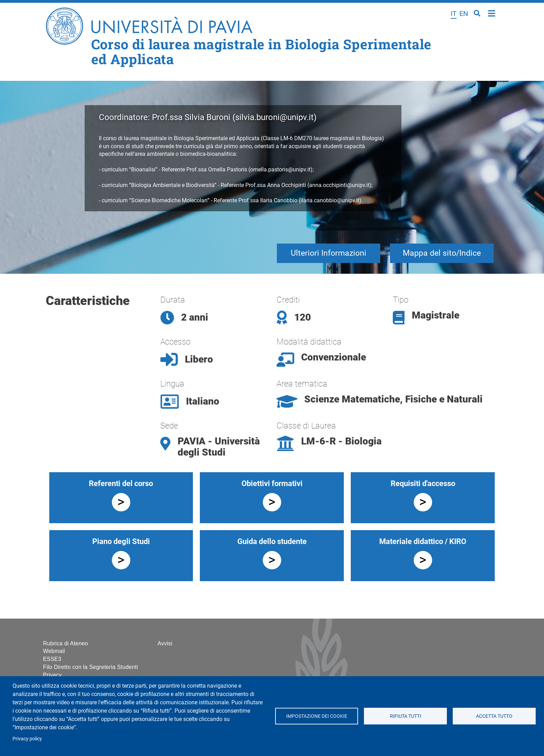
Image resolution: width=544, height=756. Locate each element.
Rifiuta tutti (405, 716)
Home (492, 13)
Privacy (52, 675)
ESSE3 (52, 659)
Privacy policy (27, 739)
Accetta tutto (494, 716)
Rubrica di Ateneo (66, 643)
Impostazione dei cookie (316, 716)
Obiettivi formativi (272, 483)
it (454, 14)
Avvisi (165, 643)
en (464, 14)
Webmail (54, 651)
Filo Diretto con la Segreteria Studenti (91, 667)
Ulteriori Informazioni (329, 253)
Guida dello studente (272, 541)
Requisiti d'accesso (423, 483)
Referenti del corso (121, 483)
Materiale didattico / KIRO (423, 541)
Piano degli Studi (121, 541)
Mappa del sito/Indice (442, 253)
